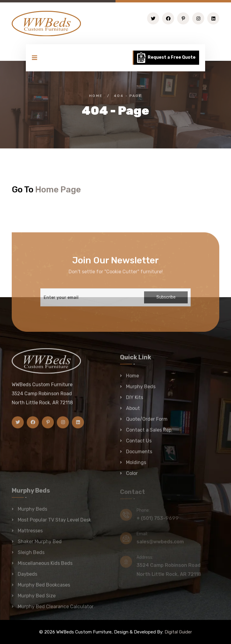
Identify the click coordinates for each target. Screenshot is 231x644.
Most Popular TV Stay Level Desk (54, 522)
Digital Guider (178, 632)
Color (132, 476)
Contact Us (139, 443)
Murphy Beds (141, 389)
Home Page (58, 190)
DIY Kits (135, 400)
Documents (139, 454)
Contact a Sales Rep (149, 432)
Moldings (136, 465)
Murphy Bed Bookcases (44, 587)
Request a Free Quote (166, 58)
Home (96, 96)
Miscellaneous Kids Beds (45, 566)
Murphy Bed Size (37, 598)
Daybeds (28, 576)
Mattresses (30, 533)
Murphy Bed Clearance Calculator (56, 609)
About (133, 411)
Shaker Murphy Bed (40, 544)
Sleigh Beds (31, 555)
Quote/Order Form (147, 422)
